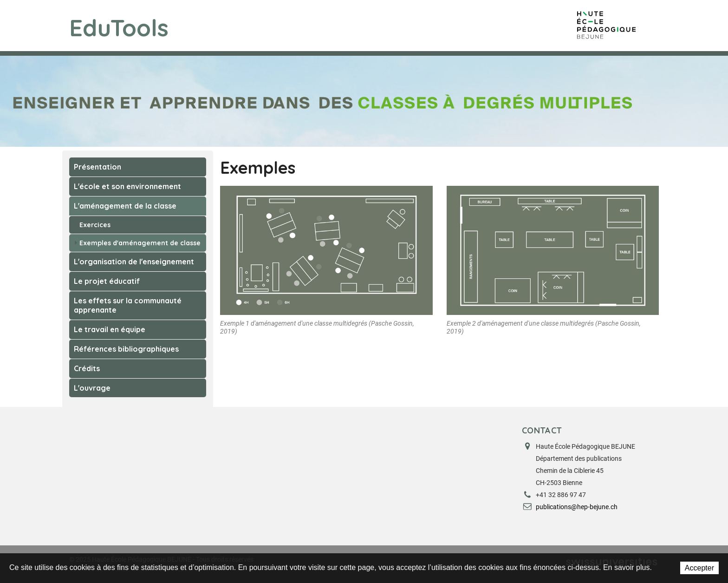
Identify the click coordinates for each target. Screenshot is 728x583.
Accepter (699, 568)
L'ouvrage (92, 388)
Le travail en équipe (110, 329)
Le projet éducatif (107, 281)
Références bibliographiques (126, 349)
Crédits (87, 368)
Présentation (97, 167)
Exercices (92, 225)
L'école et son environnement (127, 186)
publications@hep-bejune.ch (577, 507)
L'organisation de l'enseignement (134, 262)
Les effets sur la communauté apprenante (128, 305)
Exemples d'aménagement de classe (138, 243)
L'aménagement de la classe (125, 206)
